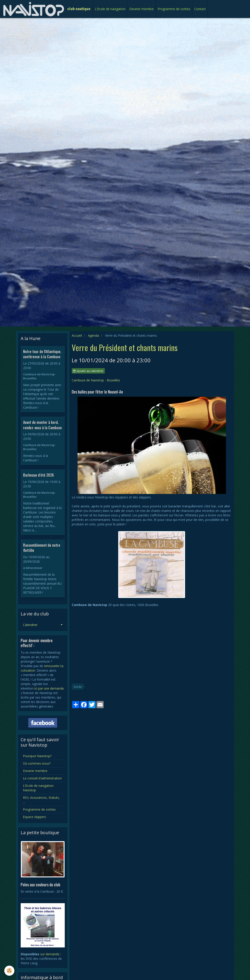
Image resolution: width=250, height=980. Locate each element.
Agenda (93, 335)
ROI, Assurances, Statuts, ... (41, 800)
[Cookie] (10, 971)
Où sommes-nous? (37, 763)
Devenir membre (142, 9)
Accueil (77, 335)
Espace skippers (35, 817)
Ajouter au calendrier (88, 371)
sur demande (50, 954)
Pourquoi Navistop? (37, 756)
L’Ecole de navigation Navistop (38, 788)
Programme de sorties (174, 9)
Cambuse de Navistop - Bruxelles (96, 380)
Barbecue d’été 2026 (39, 475)
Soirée (78, 687)
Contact (200, 9)
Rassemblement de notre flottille (42, 548)
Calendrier (30, 625)
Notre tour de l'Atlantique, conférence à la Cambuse (42, 354)
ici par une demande (49, 688)
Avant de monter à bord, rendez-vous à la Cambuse (42, 425)
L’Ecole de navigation (110, 9)
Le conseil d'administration (42, 778)
